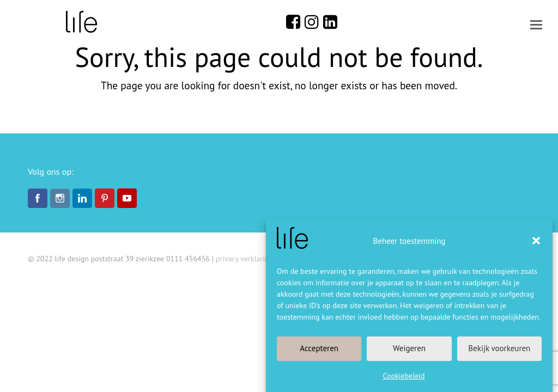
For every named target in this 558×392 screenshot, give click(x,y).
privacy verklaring (244, 259)
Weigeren (409, 348)
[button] (536, 241)
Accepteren (319, 348)
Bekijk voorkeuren (499, 348)
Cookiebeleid (404, 376)
